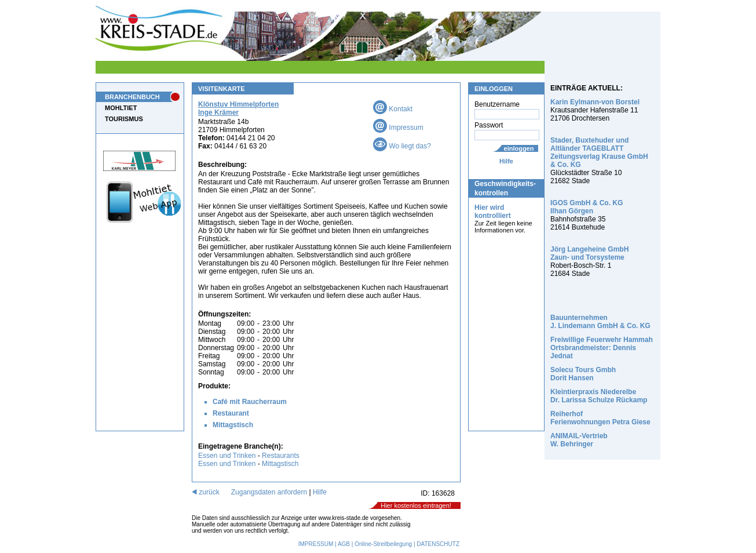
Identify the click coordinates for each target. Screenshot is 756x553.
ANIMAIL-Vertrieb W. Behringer (579, 440)
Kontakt (393, 109)
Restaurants (281, 456)
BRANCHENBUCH (132, 97)
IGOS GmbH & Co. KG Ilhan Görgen (587, 207)
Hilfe (506, 161)
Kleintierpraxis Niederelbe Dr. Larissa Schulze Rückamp (599, 396)
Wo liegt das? (402, 146)
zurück (206, 492)
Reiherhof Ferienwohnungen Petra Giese (600, 418)
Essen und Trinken (227, 456)
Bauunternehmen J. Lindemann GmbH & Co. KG (600, 322)
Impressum (398, 128)
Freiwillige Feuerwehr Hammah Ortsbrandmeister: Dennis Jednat (602, 348)
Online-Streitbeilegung (383, 544)
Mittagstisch (233, 425)
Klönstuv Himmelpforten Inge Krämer (238, 108)
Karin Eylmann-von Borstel (595, 102)
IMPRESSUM (316, 544)
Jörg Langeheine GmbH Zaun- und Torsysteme (589, 253)
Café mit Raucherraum (250, 402)
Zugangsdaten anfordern (269, 492)
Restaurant (231, 413)
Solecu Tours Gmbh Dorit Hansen (583, 374)
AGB (344, 544)
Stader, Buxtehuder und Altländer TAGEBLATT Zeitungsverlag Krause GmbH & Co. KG (599, 152)
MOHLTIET (121, 108)
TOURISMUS (124, 119)
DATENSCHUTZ (438, 544)
